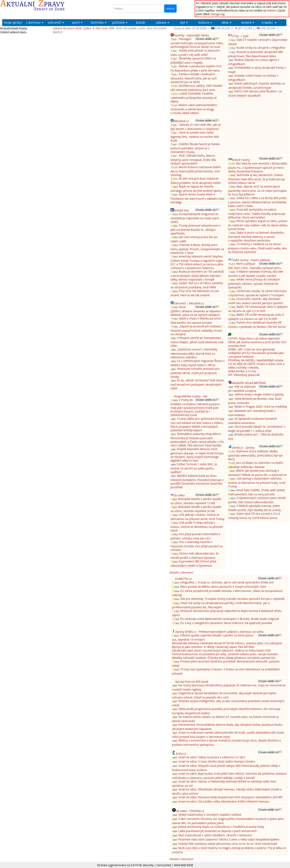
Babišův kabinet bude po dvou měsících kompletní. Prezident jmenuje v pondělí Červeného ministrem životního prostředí (197, 481)
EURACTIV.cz (183, 579)
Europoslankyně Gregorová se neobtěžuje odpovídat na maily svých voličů (195, 218)
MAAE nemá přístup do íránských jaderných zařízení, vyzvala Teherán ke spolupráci (254, 283)
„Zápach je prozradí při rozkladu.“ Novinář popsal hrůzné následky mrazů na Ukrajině (197, 330)
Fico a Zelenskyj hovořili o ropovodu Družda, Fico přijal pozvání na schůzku (197, 546)
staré (173, 338)
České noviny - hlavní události (251, 260)
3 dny (232, 48)
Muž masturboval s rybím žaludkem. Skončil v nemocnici (215, 835)
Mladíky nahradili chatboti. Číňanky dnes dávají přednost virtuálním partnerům (224, 658)
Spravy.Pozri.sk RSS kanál (192, 682)
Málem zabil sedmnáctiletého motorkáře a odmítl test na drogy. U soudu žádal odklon (194, 109)
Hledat (170, 8)
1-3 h (174, 86)
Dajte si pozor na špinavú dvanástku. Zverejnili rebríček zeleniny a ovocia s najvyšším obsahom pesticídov (256, 236)
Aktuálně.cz (181, 121)
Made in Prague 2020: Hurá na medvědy (261, 407)
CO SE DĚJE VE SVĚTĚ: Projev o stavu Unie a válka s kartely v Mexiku (256, 366)
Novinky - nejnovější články (191, 35)
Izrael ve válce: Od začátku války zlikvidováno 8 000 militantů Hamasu (224, 801)
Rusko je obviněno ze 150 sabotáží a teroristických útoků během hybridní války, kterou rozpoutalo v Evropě (197, 275)
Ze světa (179, 495)
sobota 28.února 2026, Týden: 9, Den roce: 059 (83, 28)
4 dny (174, 319)
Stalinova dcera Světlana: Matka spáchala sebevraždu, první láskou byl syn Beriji (255, 455)
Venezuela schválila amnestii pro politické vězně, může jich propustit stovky (195, 373)
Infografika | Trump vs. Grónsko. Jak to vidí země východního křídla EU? (227, 582)
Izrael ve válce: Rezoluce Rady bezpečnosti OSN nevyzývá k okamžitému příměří (230, 797)
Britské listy (181, 210)
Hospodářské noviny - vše (191, 396)
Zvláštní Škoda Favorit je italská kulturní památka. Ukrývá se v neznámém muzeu (195, 148)
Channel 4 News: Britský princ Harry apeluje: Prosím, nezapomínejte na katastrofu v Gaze (197, 249)
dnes (174, 499)
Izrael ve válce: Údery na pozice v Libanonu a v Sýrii (212, 757)
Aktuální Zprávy (32, 6)
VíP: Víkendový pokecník (244, 375)
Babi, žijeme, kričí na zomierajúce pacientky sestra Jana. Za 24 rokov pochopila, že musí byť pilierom (258, 190)
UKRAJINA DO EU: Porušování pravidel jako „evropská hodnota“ (256, 355)
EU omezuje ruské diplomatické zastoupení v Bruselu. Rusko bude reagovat (230, 619)
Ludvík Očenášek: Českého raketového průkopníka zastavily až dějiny (194, 97)
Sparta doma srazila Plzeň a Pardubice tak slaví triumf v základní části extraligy (197, 198)
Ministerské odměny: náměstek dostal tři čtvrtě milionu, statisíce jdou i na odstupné (227, 643)
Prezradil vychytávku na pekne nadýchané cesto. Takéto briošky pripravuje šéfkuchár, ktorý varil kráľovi (257, 213)
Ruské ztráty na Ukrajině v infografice (261, 48)
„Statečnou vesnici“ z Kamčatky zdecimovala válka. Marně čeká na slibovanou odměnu (194, 353)
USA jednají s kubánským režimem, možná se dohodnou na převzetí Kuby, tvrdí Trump (257, 482)
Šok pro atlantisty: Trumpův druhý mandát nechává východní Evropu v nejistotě (233, 599)
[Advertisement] (258, 127)
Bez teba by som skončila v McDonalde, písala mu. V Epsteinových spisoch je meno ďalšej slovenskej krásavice (258, 167)
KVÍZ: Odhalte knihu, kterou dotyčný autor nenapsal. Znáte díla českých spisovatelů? (193, 159)
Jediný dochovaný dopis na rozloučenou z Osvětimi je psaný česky (221, 827)
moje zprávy (13, 22)
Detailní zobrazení (181, 572)
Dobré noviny (241, 160)
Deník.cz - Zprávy (243, 448)
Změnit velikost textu (13, 32)
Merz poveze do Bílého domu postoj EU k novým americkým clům (223, 587)
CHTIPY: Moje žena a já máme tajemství (254, 338)
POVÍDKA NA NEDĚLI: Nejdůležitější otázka (256, 360)
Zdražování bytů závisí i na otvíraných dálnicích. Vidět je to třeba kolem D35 (221, 650)
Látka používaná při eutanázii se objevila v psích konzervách (218, 831)
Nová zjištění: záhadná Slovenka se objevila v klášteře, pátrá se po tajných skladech (196, 311)
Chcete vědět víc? (206, 39)
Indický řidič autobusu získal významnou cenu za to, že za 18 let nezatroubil (228, 844)
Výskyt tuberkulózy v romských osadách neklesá (210, 815)
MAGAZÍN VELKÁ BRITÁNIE (249, 383)
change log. (218, 14)
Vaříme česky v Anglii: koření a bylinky (259, 394)
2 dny (174, 307)
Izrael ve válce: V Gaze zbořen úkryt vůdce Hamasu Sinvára (217, 761)
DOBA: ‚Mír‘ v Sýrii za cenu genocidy (251, 349)
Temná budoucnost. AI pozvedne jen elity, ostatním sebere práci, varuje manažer (225, 654)
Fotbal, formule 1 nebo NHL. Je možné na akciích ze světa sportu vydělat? (194, 468)
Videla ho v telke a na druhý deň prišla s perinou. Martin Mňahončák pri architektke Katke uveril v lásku (257, 202)
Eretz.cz (181, 754)
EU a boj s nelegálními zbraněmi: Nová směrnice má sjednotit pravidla (226, 623)
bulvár (141, 22)
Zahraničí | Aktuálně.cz (189, 303)
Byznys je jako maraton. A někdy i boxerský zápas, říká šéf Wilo (213, 647)
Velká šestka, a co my (242, 371)
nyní (174, 39)
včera (174, 187)
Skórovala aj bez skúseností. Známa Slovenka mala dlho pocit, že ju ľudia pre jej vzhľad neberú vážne (256, 179)
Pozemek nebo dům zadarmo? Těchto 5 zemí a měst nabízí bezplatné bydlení (229, 839)
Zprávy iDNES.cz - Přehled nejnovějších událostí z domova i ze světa (219, 632)
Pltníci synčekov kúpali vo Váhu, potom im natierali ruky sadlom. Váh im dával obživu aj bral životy (258, 225)
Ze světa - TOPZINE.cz (190, 811)
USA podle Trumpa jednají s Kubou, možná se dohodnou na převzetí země (197, 526)
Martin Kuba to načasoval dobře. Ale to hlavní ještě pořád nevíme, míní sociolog (196, 171)
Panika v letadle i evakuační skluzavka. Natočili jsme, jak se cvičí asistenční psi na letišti (194, 78)
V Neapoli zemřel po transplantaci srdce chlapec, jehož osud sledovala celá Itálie (197, 342)
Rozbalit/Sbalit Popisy (14, 28)
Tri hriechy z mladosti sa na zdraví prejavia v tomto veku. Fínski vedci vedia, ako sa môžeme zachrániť (257, 248)
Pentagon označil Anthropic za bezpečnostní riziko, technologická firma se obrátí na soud (197, 43)
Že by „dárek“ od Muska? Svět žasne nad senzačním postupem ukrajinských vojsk (197, 384)
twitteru (272, 10)
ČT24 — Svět (240, 36)
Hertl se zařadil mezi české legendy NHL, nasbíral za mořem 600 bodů (195, 136)
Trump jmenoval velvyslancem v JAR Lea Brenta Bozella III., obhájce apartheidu (196, 229)
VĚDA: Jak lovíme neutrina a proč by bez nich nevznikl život (257, 344)
